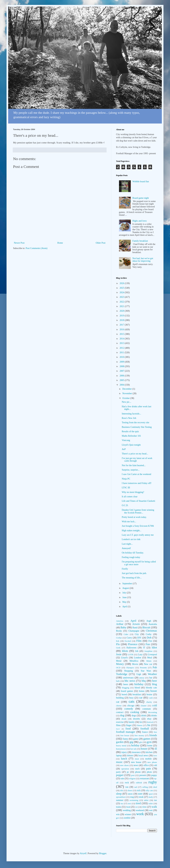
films (118, 725)
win (118, 814)
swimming (134, 800)
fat (141, 722)
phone (138, 772)
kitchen (149, 752)
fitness (140, 725)
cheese (119, 706)
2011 (122, 353)
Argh (149, 621)
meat (137, 759)
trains (119, 807)
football (145, 729)
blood (137, 688)
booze (154, 691)
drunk (124, 719)
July (124, 593)
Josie (119, 654)
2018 (122, 320)
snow (130, 794)
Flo (118, 644)
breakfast (137, 694)
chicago (131, 706)
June (125, 597)
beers (126, 684)
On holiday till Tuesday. (133, 553)
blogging (125, 688)
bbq (144, 681)
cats (132, 701)
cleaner (144, 706)
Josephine (148, 651)
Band (135, 628)
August (126, 588)
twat (128, 807)
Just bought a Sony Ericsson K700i (138, 526)
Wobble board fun (141, 182)
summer (120, 800)
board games (127, 691)
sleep (119, 794)
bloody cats (151, 688)
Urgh (139, 674)
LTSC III (126, 488)
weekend (140, 810)
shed (155, 787)
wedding (127, 810)
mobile (149, 759)
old (155, 765)
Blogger (103, 853)
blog (154, 684)
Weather (152, 674)
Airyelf (83, 853)
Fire (150, 641)
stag (132, 797)
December (127, 389)
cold (155, 705)
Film (139, 641)
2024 (122, 292)
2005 (122, 380)
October (126, 398)
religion (132, 779)
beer (155, 681)
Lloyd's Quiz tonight (131, 445)
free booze (125, 736)
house (144, 749)
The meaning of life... (132, 578)
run (127, 787)
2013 (122, 343)
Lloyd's (124, 658)
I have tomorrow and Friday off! (137, 483)
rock (127, 783)
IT (144, 648)
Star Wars (146, 671)
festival (150, 722)
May (125, 602)
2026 (122, 283)
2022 (122, 302)
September (127, 584)
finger (129, 725)
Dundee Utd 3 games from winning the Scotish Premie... (138, 511)
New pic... (127, 402)
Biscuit (146, 627)
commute (147, 709)
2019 (122, 316)
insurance (136, 752)
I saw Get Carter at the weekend (136, 474)
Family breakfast (140, 241)
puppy (154, 775)
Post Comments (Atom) (37, 248)
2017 (122, 325)
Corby (149, 634)
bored (124, 694)
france (145, 732)
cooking (135, 712)
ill (156, 749)
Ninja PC (126, 479)
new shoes (124, 765)
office (146, 765)
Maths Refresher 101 (131, 436)
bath (118, 681)
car (141, 698)
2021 (122, 306)
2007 (122, 371)
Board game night (141, 198)
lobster (130, 756)
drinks (154, 716)
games (147, 739)
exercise (120, 722)
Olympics (130, 668)
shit (122, 790)
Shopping (128, 671)
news (136, 765)
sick (139, 790)
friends (153, 735)
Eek (118, 641)
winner (128, 814)
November (127, 393)
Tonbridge (122, 674)
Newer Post (19, 243)
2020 (122, 311)
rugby (153, 782)
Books (119, 631)
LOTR (131, 655)
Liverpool (152, 655)
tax (156, 800)
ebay (149, 719)
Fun (148, 644)
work (140, 814)
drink (144, 716)
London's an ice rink (131, 539)
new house (136, 762)
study (151, 797)
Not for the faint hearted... (134, 465)
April (125, 607)
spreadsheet (121, 797)
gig (131, 742)
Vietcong (126, 440)
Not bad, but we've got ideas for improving (143, 260)
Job (137, 651)
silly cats (149, 790)
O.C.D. (125, 505)
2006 (122, 376)
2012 (122, 348)
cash (151, 698)
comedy (129, 709)
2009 (122, 362)
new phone (152, 762)
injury (124, 752)
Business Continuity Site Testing (137, 427)
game (136, 739)
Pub (155, 667)
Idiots (125, 651)
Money (120, 664)
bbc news (130, 681)
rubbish (139, 783)
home (150, 746)
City (137, 634)
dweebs (136, 719)
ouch (137, 769)
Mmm (149, 661)
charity (149, 702)
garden (120, 742)
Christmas (151, 631)
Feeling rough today (131, 557)
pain (149, 769)
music (119, 762)
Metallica (134, 661)
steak (141, 797)
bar (151, 678)
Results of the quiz (130, 431)
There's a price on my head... (135, 454)
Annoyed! (126, 548)
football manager (126, 732)
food (128, 729)
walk (154, 807)
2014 (122, 339)
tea (122, 804)
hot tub (133, 749)
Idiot (154, 647)
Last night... (127, 544)
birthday (139, 684)
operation (125, 769)
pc (128, 772)
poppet (120, 775)
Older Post (101, 243)
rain (122, 779)
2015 (122, 334)
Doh (149, 638)
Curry (129, 638)
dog (122, 715)
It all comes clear (130, 497)
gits (141, 742)
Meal (150, 658)
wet (151, 810)
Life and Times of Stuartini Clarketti (138, 501)
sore (140, 794)
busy (131, 698)
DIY (139, 638)
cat (118, 702)
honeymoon (121, 749)
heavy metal (121, 746)
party (118, 772)
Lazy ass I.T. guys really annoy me (138, 535)
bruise (149, 694)
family (132, 722)
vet (136, 807)
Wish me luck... (129, 522)
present (143, 775)
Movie (135, 664)
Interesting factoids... (131, 414)
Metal (119, 661)
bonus (142, 691)
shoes (130, 790)
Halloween (132, 648)
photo (149, 772)
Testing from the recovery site (136, 422)
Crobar (119, 638)
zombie (127, 818)
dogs (134, 716)
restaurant (144, 779)
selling (145, 787)
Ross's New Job (129, 418)
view (144, 807)
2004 (122, 385)
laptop (119, 756)
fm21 (118, 729)
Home (60, 243)
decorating (153, 712)
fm (149, 725)
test (129, 804)
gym (149, 742)
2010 (122, 357)
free (155, 732)
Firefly (125, 569)
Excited (128, 641)
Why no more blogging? (133, 492)
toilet (151, 804)
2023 (122, 297)
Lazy (140, 655)
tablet (146, 800)
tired (138, 803)
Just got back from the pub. (134, 573)
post (133, 775)
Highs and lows (140, 221)
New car (148, 664)
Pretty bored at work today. (134, 517)
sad (136, 787)
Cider (126, 634)
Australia (153, 624)
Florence (133, 644)
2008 (122, 366)
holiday (135, 745)
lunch (124, 759)
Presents (143, 668)
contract (120, 712)
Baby (123, 627)
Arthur (120, 624)
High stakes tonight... (132, 531)
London (138, 658)
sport (151, 794)
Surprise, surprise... (131, 470)
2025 (122, 288)
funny (125, 739)
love (155, 756)
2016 (122, 329)
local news (143, 756)
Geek (118, 648)
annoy (142, 678)
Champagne (134, 631)
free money (139, 736)
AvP (124, 449)
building (120, 698)
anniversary (128, 678)
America (120, 621)
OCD (118, 668)
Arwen (136, 624)
